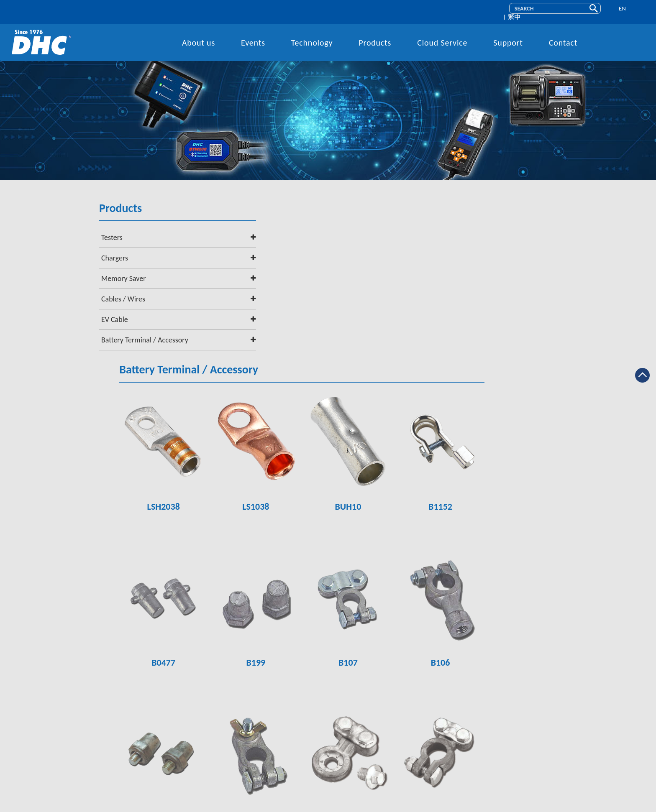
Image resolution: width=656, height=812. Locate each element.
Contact (563, 36)
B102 (423, 641)
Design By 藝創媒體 (392, 806)
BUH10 (423, 342)
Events (253, 36)
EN (618, 9)
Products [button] (375, 36)
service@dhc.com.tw (341, 758)
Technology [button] (312, 36)
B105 (249, 641)
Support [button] (508, 36)
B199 (336, 492)
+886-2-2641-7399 (335, 731)
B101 (510, 641)
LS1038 (336, 342)
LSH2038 (248, 342)
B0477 (248, 492)
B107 (423, 492)
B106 (510, 492)
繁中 (637, 9)
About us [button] (199, 36)
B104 (336, 641)
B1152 (510, 342)
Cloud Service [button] (442, 36)
